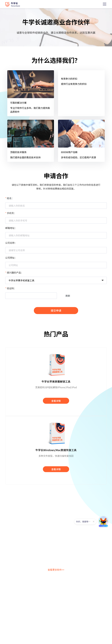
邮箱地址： (11, 228)
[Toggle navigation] (105, 4)
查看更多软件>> (56, 570)
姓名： (10, 198)
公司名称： (11, 243)
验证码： (12, 288)
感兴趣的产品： (15, 273)
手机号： (12, 213)
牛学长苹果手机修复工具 (21, 280)
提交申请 (56, 310)
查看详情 (56, 401)
